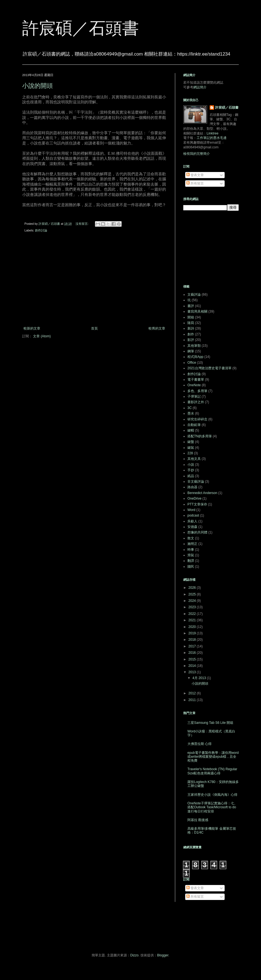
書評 (191, 306)
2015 (193, 659)
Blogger (163, 955)
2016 (193, 653)
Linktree (213, 133)
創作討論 (41, 230)
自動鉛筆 (194, 425)
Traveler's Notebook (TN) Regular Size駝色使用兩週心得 (212, 771)
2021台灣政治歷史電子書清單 (209, 368)
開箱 (191, 317)
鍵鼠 (191, 448)
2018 (193, 640)
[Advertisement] (94, 281)
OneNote (194, 385)
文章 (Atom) (42, 336)
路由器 (192, 487)
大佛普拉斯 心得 (199, 744)
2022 (193, 614)
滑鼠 (191, 555)
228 (190, 453)
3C (190, 408)
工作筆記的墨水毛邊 (212, 138)
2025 (193, 594)
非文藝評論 (196, 482)
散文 (191, 538)
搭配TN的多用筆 (200, 436)
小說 (191, 465)
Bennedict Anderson (202, 493)
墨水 (191, 413)
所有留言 (195, 183)
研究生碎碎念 (197, 419)
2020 (193, 627)
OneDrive (195, 498)
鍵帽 (191, 430)
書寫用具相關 (197, 311)
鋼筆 (191, 351)
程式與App (195, 357)
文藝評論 (194, 295)
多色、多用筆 (197, 391)
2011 (193, 700)
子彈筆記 (194, 397)
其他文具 (194, 459)
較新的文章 (32, 328)
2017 (193, 646)
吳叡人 (192, 521)
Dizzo (134, 955)
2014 (193, 666)
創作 (191, 334)
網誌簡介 (200, 87)
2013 (193, 672)
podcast (193, 515)
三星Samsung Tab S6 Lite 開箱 (210, 723)
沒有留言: (82, 224)
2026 (193, 588)
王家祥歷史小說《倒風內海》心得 (212, 795)
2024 (193, 601)
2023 (193, 607)
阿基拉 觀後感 (198, 820)
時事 (191, 550)
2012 (193, 693)
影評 (191, 340)
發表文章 (195, 175)
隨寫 (191, 323)
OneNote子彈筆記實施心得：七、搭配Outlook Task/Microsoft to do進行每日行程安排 (212, 807)
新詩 (191, 328)
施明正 (192, 544)
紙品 (191, 476)
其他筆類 (194, 346)
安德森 (192, 527)
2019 (193, 633)
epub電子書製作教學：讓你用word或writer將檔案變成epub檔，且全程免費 (213, 757)
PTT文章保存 (197, 504)
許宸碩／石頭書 (81, 28)
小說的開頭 (37, 86)
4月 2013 (200, 678)
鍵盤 (191, 442)
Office (192, 363)
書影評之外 (196, 402)
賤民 (191, 567)
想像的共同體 (197, 532)
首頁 (94, 328)
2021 (193, 620)
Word (191, 510)
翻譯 (191, 561)
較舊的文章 (157, 328)
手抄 (191, 470)
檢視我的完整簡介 (197, 154)
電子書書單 (196, 380)
